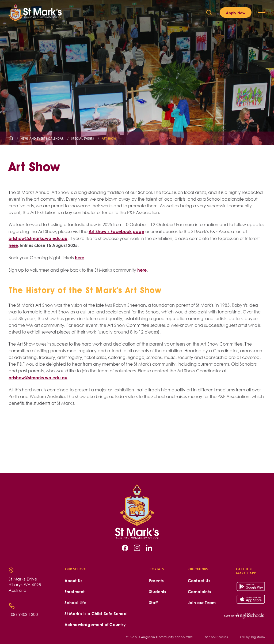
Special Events (83, 138)
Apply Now (236, 13)
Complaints (199, 592)
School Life (75, 603)
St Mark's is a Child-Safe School (96, 614)
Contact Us (199, 581)
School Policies (217, 637)
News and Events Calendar (42, 138)
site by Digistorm (252, 637)
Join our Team (202, 603)
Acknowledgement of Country (95, 625)
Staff (153, 603)
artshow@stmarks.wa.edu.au (38, 238)
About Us (74, 581)
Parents (156, 581)
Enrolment (75, 592)
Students (158, 592)
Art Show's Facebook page (116, 231)
